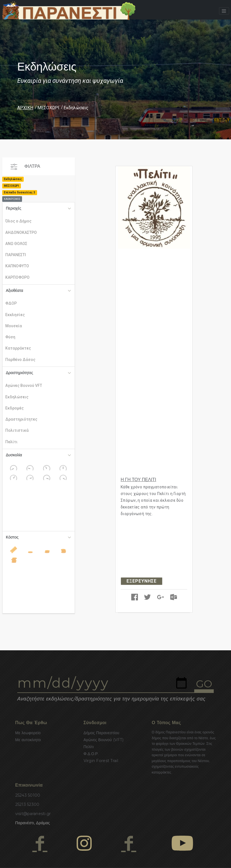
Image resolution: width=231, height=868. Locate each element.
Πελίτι (89, 747)
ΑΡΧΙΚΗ (25, 108)
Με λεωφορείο (28, 733)
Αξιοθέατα (14, 290)
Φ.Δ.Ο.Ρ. (91, 754)
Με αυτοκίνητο (28, 740)
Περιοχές (14, 208)
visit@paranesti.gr (33, 814)
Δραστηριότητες (20, 373)
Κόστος (12, 537)
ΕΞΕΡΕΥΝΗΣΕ (142, 581)
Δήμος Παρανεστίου (102, 733)
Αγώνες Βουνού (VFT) (104, 740)
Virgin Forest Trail (101, 761)
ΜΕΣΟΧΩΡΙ (48, 108)
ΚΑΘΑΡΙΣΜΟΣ (12, 199)
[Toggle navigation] (224, 11)
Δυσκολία (14, 455)
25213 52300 (27, 804)
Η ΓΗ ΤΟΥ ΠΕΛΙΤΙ (138, 480)
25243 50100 (28, 795)
